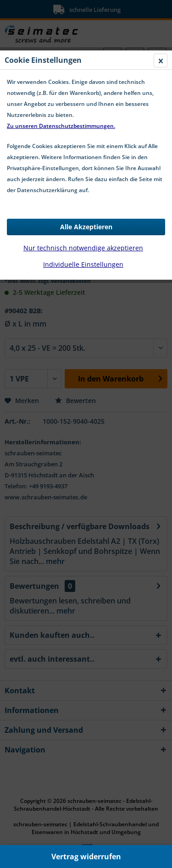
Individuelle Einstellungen (83, 264)
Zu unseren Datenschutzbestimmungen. (61, 126)
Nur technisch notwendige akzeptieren (83, 248)
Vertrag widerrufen (86, 857)
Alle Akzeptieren (86, 227)
